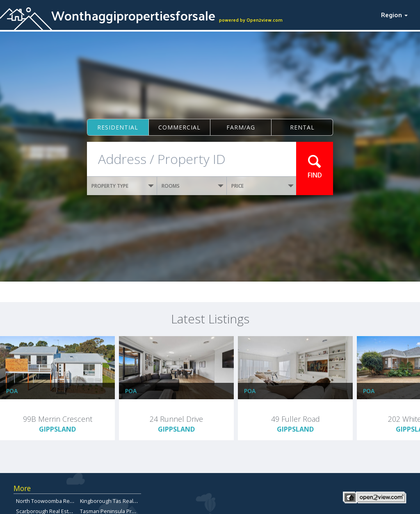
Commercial (179, 127)
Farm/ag (241, 127)
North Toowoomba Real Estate (53, 501)
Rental (302, 127)
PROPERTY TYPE (123, 186)
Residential (118, 127)
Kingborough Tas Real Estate (115, 501)
